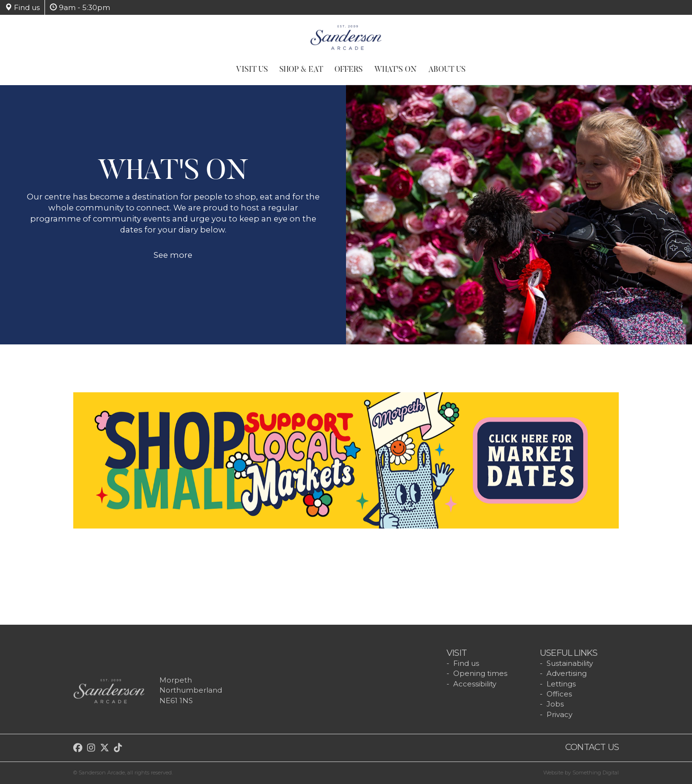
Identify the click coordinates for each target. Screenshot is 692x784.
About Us (447, 70)
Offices (559, 694)
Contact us (592, 747)
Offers (349, 70)
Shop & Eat (301, 70)
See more (173, 260)
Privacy (559, 714)
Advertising (567, 673)
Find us (22, 7)
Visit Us (252, 70)
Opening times (480, 673)
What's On (396, 70)
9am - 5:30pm (80, 7)
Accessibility (475, 684)
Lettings (561, 684)
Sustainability (570, 663)
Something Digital (596, 773)
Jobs (555, 704)
